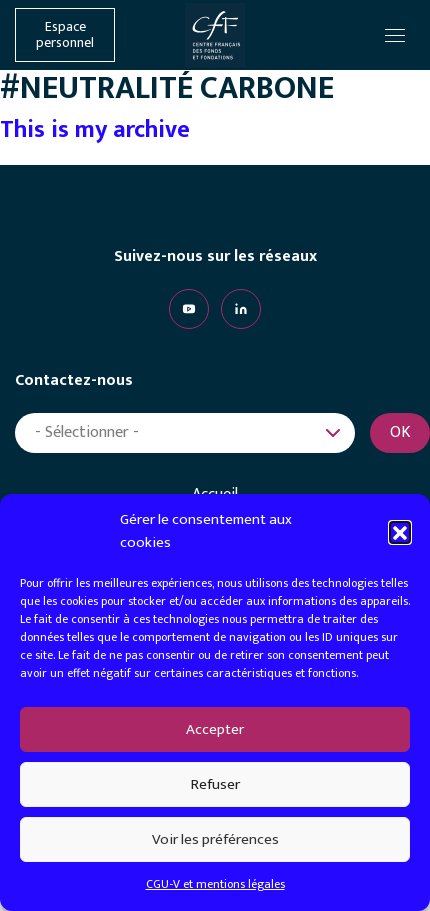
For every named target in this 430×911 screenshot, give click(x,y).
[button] (400, 532)
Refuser (215, 784)
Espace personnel (65, 35)
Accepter (215, 729)
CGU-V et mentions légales (215, 884)
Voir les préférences (215, 839)
